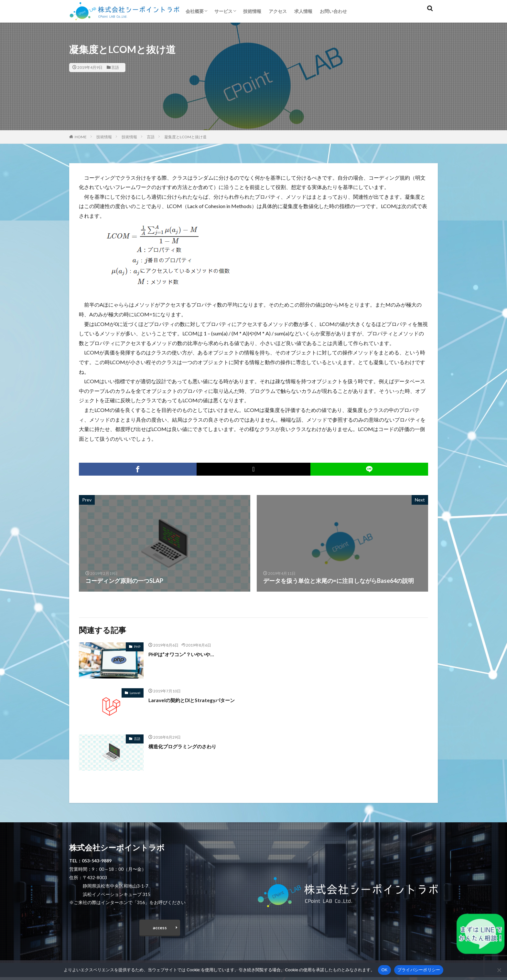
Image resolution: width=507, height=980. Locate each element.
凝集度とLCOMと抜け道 (185, 137)
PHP (137, 647)
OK (384, 970)
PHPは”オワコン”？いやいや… (188, 654)
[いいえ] (499, 970)
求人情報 (303, 11)
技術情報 (252, 11)
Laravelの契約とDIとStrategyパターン (200, 700)
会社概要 (195, 11)
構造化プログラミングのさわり (189, 746)
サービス (223, 11)
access (160, 929)
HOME (81, 137)
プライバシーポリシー (419, 970)
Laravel (135, 693)
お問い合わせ (333, 11)
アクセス (278, 11)
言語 (115, 67)
